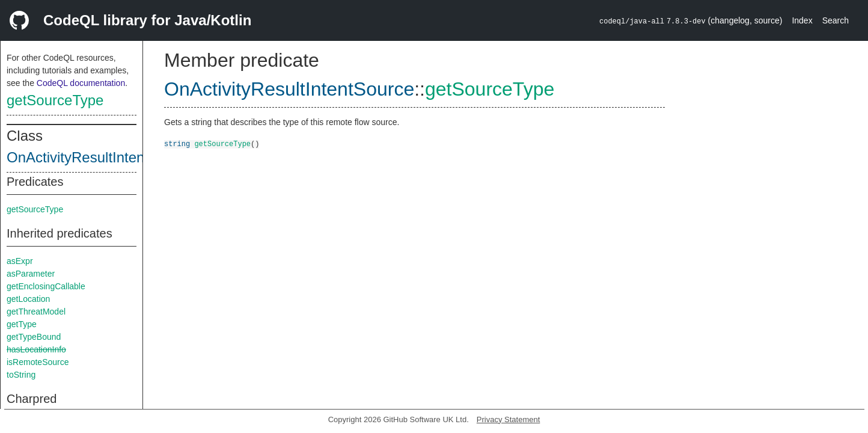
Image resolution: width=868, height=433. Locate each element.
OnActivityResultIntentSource (100, 157)
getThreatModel (36, 312)
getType (22, 324)
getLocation (28, 299)
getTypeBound (34, 337)
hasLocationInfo (36, 349)
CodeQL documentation (81, 83)
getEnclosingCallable (46, 286)
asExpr (20, 261)
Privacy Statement (509, 419)
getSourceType (55, 100)
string (177, 143)
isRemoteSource (38, 362)
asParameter (31, 274)
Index (802, 20)
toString (21, 375)
